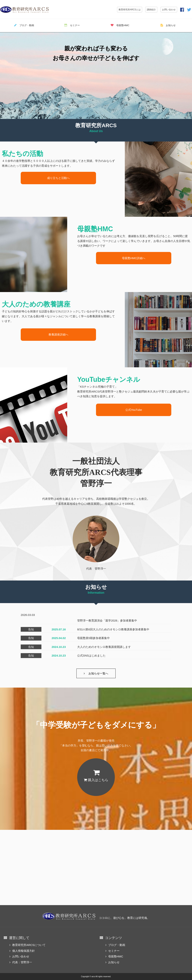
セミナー (72, 25)
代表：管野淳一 (22, 962)
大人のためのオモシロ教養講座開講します (104, 647)
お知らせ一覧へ (98, 673)
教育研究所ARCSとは (130, 10)
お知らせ (168, 25)
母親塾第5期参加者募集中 (93, 638)
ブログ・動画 (24, 25)
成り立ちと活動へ (58, 178)
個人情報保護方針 (24, 951)
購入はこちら (96, 780)
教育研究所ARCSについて (29, 945)
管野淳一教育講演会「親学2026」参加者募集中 (107, 620)
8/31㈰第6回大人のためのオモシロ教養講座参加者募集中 (113, 629)
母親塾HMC (120, 25)
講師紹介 (151, 10)
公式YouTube (134, 410)
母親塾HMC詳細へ (134, 258)
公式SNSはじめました (91, 655)
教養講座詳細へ (58, 334)
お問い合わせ (169, 10)
